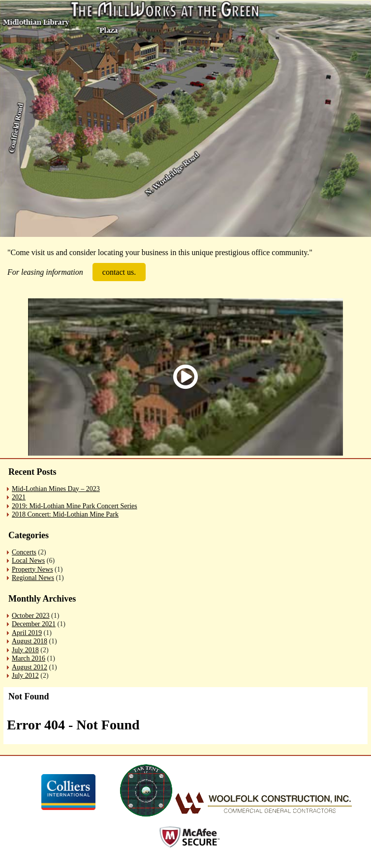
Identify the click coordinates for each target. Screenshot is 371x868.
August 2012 (30, 667)
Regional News (33, 578)
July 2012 (25, 676)
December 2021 (34, 624)
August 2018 (30, 641)
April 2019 (27, 633)
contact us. (119, 272)
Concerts (24, 552)
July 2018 (25, 650)
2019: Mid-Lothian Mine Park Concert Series (75, 506)
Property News (32, 569)
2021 (19, 497)
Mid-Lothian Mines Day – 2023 (56, 489)
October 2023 (31, 616)
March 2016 (29, 658)
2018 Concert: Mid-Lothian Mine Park (65, 514)
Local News (28, 561)
